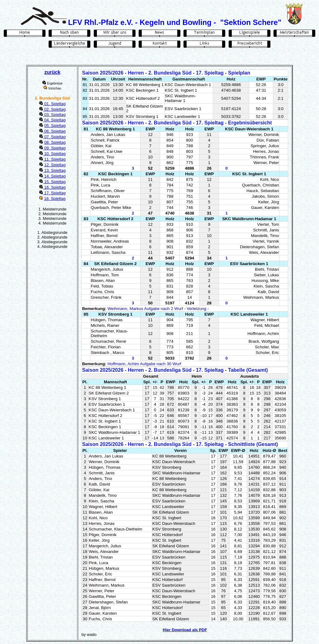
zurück (52, 72)
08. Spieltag (55, 142)
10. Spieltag (54, 154)
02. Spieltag (54, 109)
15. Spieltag (54, 182)
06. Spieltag (54, 131)
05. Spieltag (55, 126)
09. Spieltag (54, 148)
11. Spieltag (54, 159)
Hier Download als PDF (185, 630)
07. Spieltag (54, 137)
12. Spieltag (55, 165)
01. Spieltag (54, 104)
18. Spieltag (55, 199)
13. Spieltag (54, 170)
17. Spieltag (54, 193)
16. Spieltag (54, 187)
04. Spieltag (54, 120)
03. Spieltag (54, 115)
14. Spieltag (54, 176)
